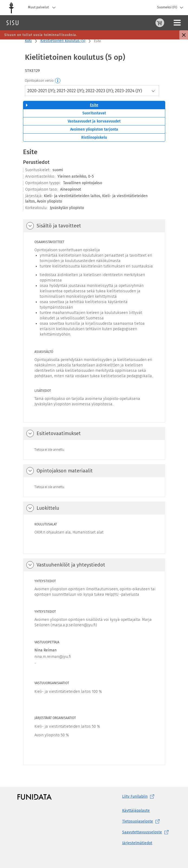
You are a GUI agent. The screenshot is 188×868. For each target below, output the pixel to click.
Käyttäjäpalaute (136, 811)
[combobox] (92, 91)
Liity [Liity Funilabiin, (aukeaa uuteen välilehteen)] (139, 797)
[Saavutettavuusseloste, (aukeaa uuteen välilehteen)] (146, 832)
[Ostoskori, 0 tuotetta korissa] (137, 23)
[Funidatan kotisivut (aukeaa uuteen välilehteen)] (35, 797)
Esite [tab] (94, 105)
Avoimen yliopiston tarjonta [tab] (94, 129)
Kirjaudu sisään (172, 23)
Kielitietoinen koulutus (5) (63, 41)
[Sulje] (184, 35)
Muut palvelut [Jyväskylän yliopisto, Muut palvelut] (43, 8)
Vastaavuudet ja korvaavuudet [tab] (94, 121)
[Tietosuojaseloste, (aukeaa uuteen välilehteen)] (146, 821)
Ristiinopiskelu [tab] (94, 138)
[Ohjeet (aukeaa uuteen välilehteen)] (150, 23)
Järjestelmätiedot (137, 843)
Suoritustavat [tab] (94, 113)
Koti (28, 41)
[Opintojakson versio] (58, 81)
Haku (36, 23)
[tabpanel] (94, 457)
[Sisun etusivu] (12, 23)
